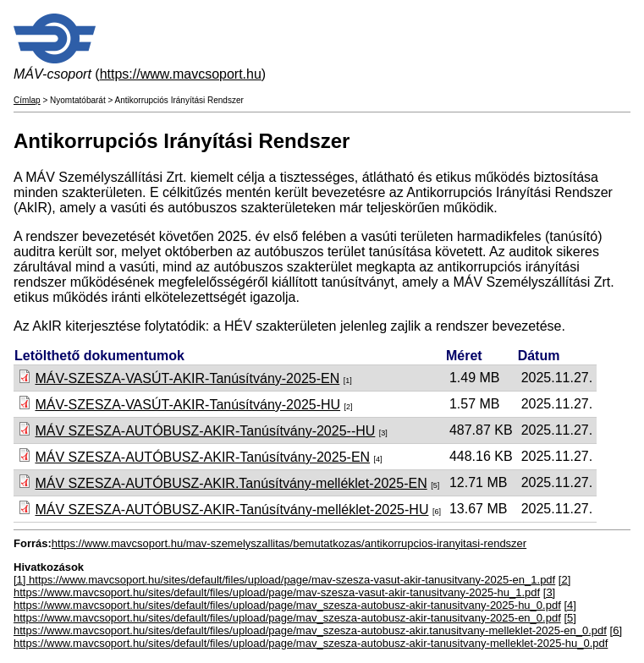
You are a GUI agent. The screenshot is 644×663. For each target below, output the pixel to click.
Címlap (27, 100)
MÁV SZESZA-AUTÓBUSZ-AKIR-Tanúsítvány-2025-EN (202, 457)
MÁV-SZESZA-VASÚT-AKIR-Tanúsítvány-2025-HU (187, 405)
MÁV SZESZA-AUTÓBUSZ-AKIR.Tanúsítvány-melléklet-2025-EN (231, 483)
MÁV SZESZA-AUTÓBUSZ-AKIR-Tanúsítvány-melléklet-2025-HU (231, 510)
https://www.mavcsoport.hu (181, 74)
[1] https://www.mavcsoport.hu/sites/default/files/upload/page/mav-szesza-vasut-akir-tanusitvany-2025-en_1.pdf (284, 580)
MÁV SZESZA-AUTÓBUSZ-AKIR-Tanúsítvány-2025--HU (205, 431)
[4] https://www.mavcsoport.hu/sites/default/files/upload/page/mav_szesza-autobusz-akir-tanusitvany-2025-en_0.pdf (295, 611)
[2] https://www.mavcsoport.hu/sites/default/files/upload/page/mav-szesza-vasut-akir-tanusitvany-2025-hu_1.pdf (292, 586)
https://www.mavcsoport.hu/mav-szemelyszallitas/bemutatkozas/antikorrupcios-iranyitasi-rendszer (289, 543)
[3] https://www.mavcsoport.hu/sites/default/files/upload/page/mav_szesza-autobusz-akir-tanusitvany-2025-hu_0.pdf (287, 599)
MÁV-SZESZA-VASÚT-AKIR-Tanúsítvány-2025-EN (187, 378)
